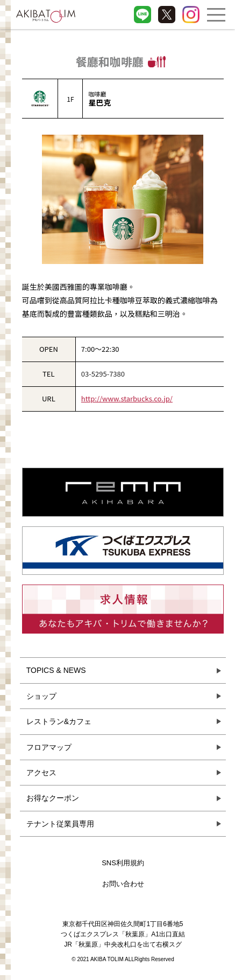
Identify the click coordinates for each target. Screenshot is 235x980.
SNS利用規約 (123, 863)
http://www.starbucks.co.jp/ (127, 398)
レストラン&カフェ (59, 721)
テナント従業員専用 (60, 824)
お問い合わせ (123, 884)
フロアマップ (49, 747)
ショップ (41, 696)
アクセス (41, 773)
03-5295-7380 (103, 374)
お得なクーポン (53, 798)
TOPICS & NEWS (56, 670)
